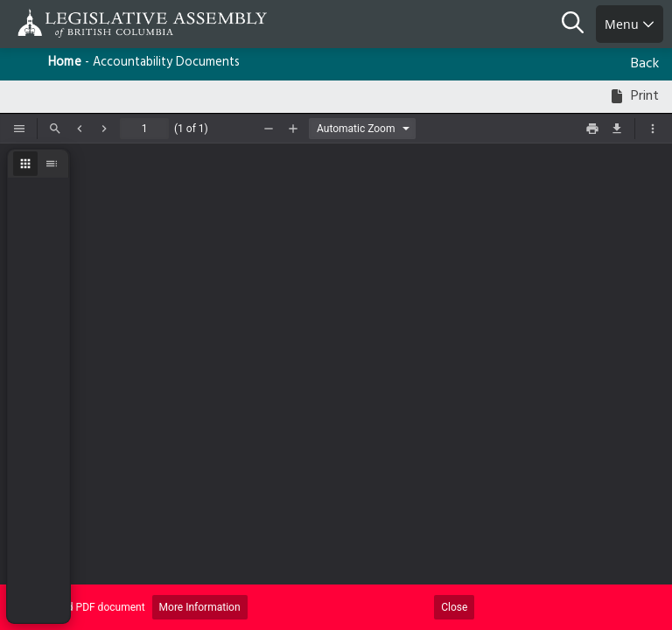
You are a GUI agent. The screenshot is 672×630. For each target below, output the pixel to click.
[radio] (25, 164)
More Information (200, 607)
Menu (630, 24)
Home (65, 63)
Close (454, 607)
